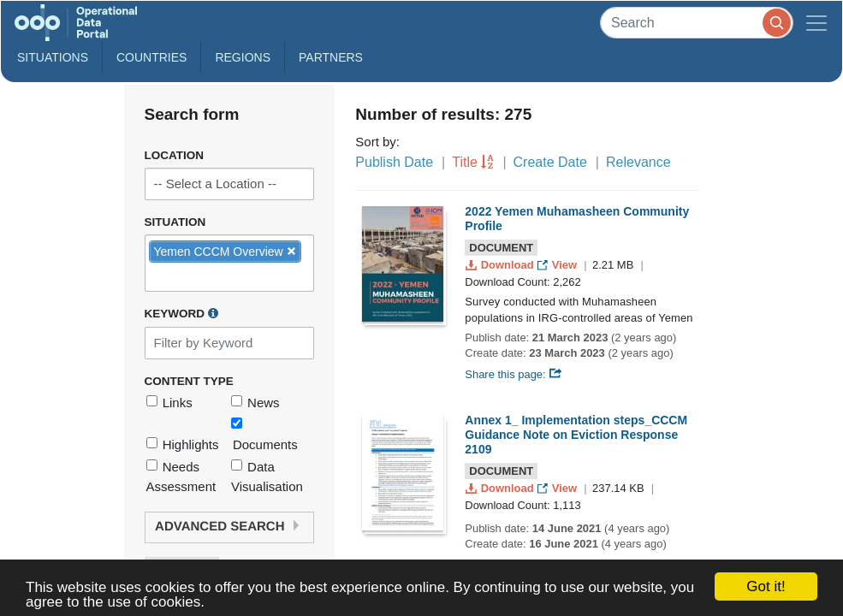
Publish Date (394, 162)
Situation (175, 222)
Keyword (181, 313)
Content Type (189, 381)
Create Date (550, 162)
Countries (151, 57)
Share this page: (514, 374)
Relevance (638, 162)
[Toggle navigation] (816, 23)
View (558, 265)
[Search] (697, 23)
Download (501, 265)
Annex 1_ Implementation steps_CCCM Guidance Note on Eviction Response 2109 (576, 435)
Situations (53, 57)
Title (465, 162)
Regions (243, 57)
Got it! (766, 586)
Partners (331, 57)
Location (175, 155)
